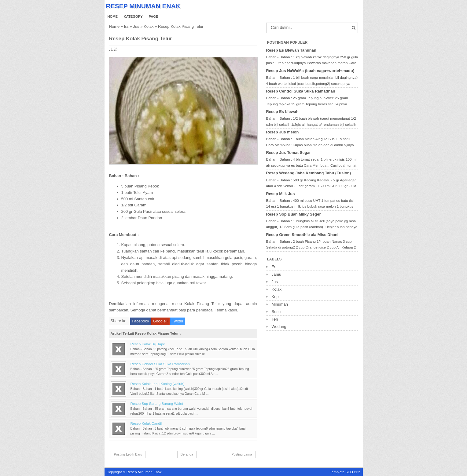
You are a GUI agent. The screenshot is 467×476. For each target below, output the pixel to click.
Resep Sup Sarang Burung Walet (157, 403)
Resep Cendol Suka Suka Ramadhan (160, 364)
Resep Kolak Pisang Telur (141, 39)
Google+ (160, 321)
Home (113, 16)
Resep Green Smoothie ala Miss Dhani (302, 235)
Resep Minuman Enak (143, 6)
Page (154, 16)
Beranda (187, 454)
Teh (275, 319)
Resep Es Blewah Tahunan (291, 50)
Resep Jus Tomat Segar (289, 153)
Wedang (279, 327)
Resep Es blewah (282, 112)
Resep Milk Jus (281, 194)
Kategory (133, 16)
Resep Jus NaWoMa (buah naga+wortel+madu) (310, 71)
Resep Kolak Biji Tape (148, 344)
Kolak (149, 26)
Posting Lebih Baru (128, 454)
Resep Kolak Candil (146, 423)
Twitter (178, 321)
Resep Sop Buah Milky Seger (294, 214)
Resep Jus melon (283, 132)
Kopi (276, 297)
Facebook (140, 321)
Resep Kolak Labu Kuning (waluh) (158, 384)
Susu (276, 312)
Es (126, 26)
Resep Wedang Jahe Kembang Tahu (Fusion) (309, 173)
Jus (136, 26)
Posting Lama (242, 454)
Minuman (280, 304)
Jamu (277, 274)
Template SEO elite (345, 472)
